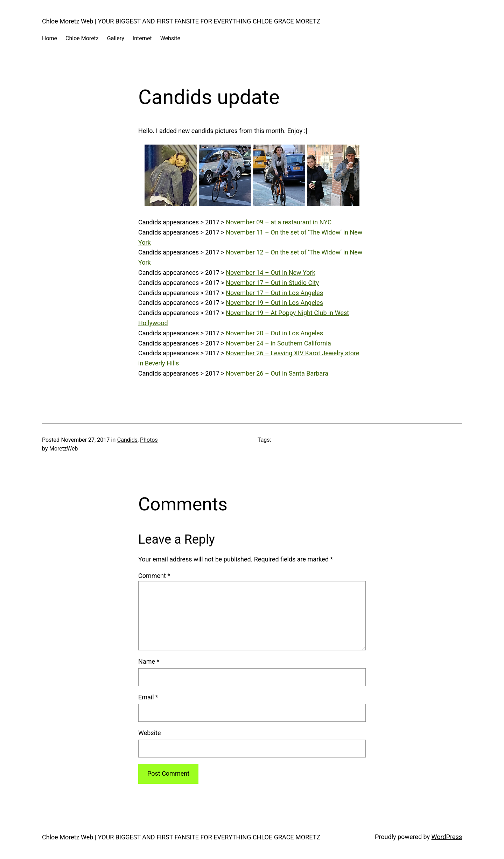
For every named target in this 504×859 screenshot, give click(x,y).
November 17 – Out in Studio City (272, 283)
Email (148, 697)
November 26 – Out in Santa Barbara (277, 373)
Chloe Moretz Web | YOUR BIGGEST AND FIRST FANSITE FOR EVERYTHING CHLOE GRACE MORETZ (181, 21)
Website (149, 733)
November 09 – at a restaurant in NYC (279, 222)
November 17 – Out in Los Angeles (274, 293)
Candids (127, 440)
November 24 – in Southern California (278, 343)
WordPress (447, 837)
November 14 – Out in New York (271, 273)
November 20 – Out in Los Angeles (274, 333)
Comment (154, 576)
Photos (149, 440)
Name (149, 661)
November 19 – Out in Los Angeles (274, 303)
